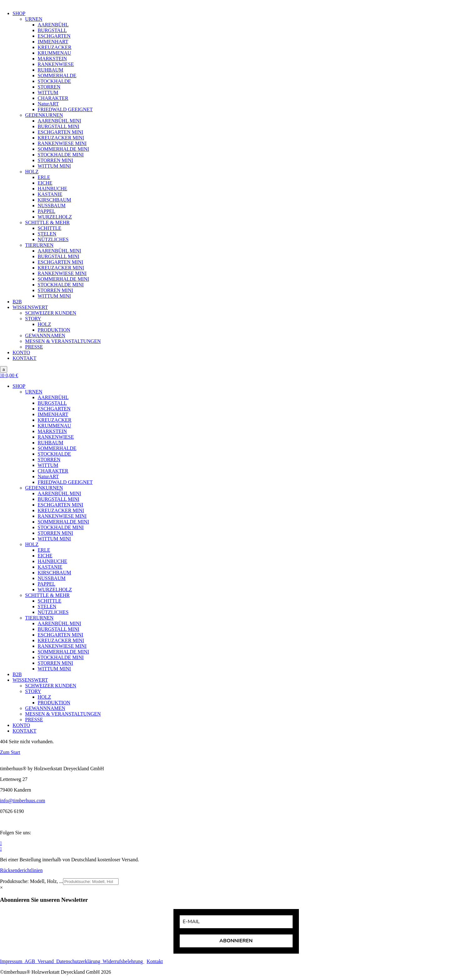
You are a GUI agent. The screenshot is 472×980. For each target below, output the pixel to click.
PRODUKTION (54, 330)
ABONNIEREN (236, 941)
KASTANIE (50, 194)
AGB (31, 961)
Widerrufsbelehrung (123, 961)
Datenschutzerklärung (79, 961)
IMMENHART (53, 42)
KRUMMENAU (54, 53)
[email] (236, 922)
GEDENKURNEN (44, 115)
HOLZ (32, 172)
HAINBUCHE (52, 189)
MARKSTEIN (52, 59)
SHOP (19, 13)
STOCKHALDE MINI (61, 155)
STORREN (49, 87)
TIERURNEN (39, 245)
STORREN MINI (55, 160)
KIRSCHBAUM (54, 200)
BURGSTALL (52, 30)
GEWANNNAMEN (45, 336)
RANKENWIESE (56, 64)
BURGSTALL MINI (58, 126)
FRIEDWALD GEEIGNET (65, 109)
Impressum (12, 961)
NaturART (48, 104)
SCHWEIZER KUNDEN (51, 313)
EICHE (45, 183)
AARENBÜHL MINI (59, 121)
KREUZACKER (55, 47)
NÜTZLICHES (53, 239)
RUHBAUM (50, 70)
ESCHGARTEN (54, 36)
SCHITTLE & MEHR (47, 222)
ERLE (44, 177)
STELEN (47, 234)
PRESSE (34, 347)
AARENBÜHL (53, 25)
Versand (47, 961)
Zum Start (10, 752)
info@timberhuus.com (23, 801)
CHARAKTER (53, 98)
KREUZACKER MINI (61, 138)
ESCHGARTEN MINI (60, 132)
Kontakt (155, 961)
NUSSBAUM (52, 206)
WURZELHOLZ (55, 217)
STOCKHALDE (54, 81)
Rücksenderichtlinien (21, 870)
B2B (17, 302)
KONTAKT (24, 358)
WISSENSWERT (30, 307)
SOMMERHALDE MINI (63, 149)
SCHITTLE (50, 228)
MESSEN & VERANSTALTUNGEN (63, 341)
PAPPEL (46, 211)
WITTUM (48, 92)
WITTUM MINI (54, 166)
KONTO (21, 352)
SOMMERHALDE (57, 76)
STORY (33, 319)
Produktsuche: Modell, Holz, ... (32, 881)
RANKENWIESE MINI (62, 143)
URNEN (34, 19)
